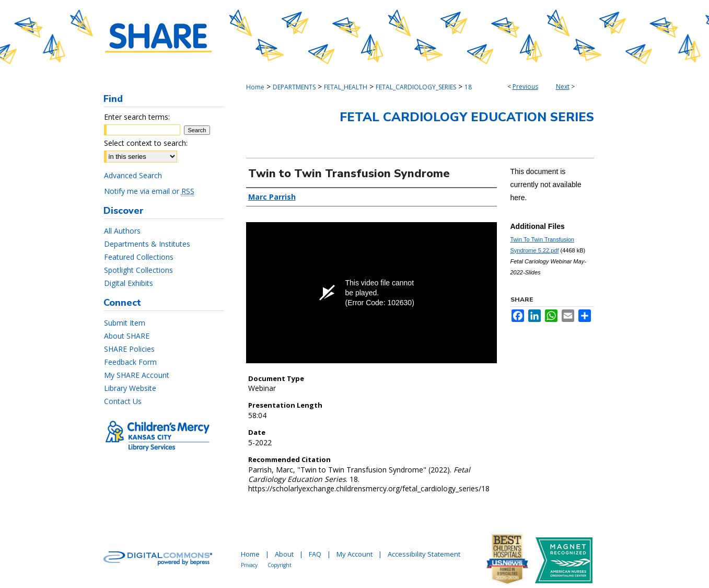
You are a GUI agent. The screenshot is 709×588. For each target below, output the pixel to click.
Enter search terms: (137, 117)
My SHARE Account (137, 375)
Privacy (249, 565)
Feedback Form (130, 362)
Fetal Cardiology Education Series (467, 117)
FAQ (315, 554)
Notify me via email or (149, 191)
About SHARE (127, 336)
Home (255, 87)
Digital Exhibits (129, 283)
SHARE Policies (129, 349)
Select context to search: (146, 143)
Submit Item (125, 323)
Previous (525, 87)
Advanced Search (133, 175)
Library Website (130, 388)
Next (563, 87)
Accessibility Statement (424, 554)
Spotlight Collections (138, 270)
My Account (354, 554)
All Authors (122, 231)
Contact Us (123, 401)
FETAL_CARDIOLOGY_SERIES (416, 87)
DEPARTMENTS (294, 87)
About (284, 554)
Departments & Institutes (147, 244)
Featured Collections (139, 257)
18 (468, 87)
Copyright (280, 565)
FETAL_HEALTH (346, 87)
